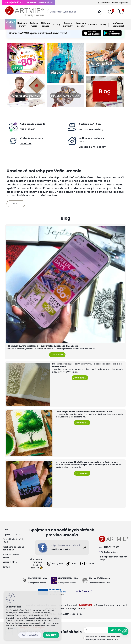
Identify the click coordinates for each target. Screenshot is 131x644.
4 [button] (31, 77)
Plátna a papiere (45, 25)
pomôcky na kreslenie (110, 192)
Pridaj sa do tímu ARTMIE (11, 556)
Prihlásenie (105, 3)
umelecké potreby (56, 177)
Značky (103, 25)
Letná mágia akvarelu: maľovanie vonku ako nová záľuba (84, 412)
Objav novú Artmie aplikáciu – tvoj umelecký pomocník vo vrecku (43, 346)
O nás (6, 530)
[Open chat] (125, 631)
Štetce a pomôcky (68, 25)
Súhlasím (51, 635)
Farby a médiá (34, 25)
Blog (105, 91)
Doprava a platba (12, 534)
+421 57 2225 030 (111, 547)
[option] (26, 59)
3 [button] (27, 77)
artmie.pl (73, 605)
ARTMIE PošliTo (10, 562)
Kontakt (7, 567)
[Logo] (24, 11)
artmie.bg (121, 605)
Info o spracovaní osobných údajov (113, 558)
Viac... (16, 204)
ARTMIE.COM (86, 605)
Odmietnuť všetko (30, 635)
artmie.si (62, 605)
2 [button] (23, 77)
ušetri (17, 67)
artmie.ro (110, 605)
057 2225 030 (28, 129)
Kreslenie (93, 25)
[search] (99, 13)
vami (82, 141)
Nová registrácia (122, 3)
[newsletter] (117, 630)
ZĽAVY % (11, 24)
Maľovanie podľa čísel (118, 25)
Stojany (57, 25)
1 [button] (19, 77)
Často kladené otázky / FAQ (14, 541)
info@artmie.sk (110, 552)
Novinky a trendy (22, 25)
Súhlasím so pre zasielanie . (103, 638)
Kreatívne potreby (81, 25)
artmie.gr (72, 609)
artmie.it (82, 609)
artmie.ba (99, 605)
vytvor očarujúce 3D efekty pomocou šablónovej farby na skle (87, 462)
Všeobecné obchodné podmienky (13, 548)
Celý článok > (57, 355)
